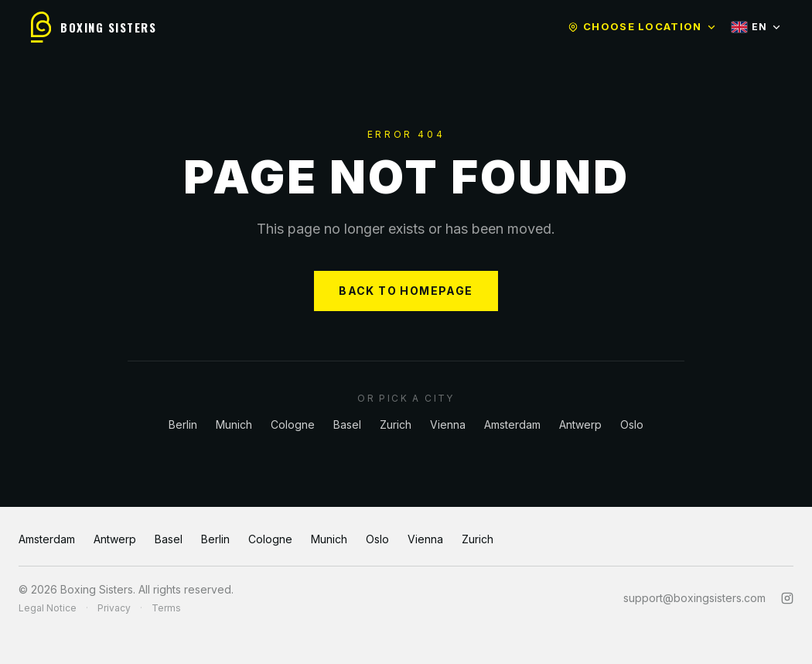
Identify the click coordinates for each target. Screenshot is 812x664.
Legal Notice (48, 608)
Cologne (293, 424)
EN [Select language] (756, 27)
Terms (166, 608)
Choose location (642, 26)
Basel (347, 424)
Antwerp (580, 424)
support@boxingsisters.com (694, 598)
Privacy (114, 608)
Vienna (448, 424)
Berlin (183, 424)
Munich (234, 424)
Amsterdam (512, 424)
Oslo (632, 424)
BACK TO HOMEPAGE (406, 291)
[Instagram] (787, 598)
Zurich (396, 424)
